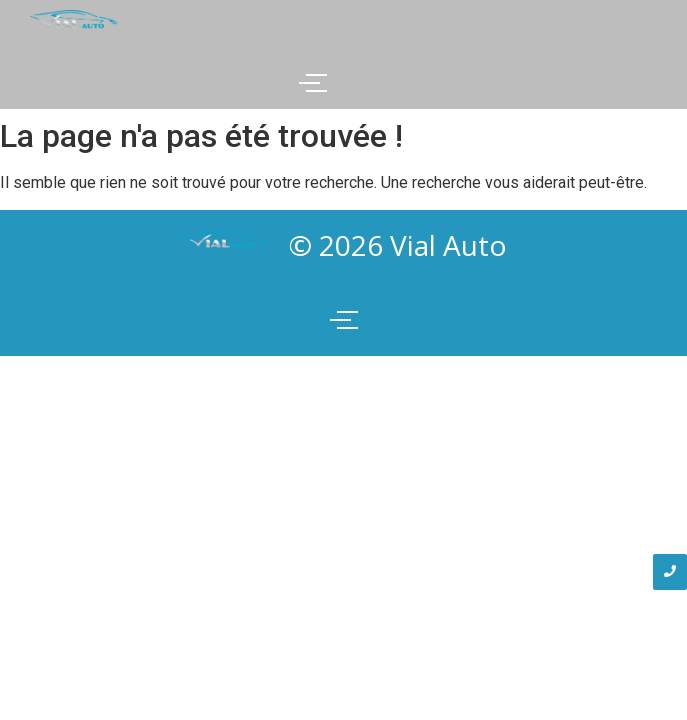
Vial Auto (448, 245)
